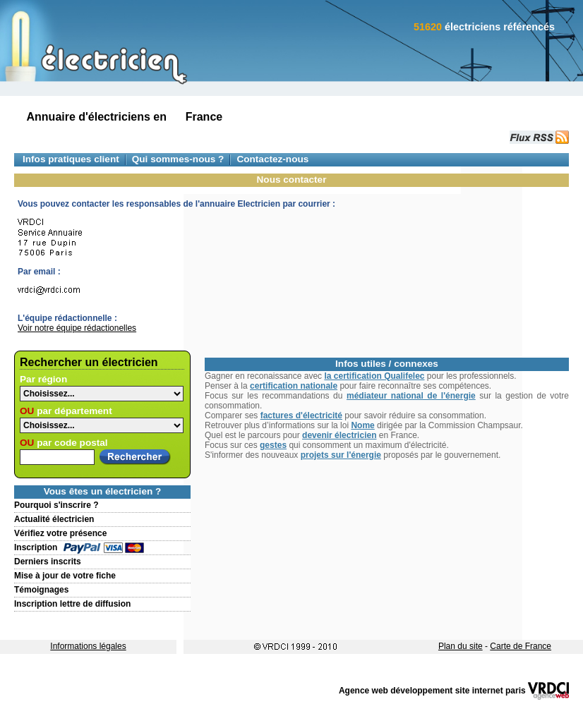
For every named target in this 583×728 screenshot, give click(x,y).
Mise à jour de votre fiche (65, 576)
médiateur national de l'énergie (411, 396)
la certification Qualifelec (374, 376)
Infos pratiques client (71, 159)
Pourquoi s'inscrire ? (56, 505)
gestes (273, 445)
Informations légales (88, 646)
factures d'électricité (301, 415)
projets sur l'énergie (341, 455)
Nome (362, 425)
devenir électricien (339, 435)
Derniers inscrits (48, 562)
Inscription (36, 547)
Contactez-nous (272, 159)
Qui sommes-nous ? (178, 159)
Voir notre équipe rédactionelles (77, 328)
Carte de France (521, 646)
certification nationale (294, 386)
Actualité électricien (54, 519)
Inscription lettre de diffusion (72, 604)
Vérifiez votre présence (60, 533)
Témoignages (41, 590)
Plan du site (461, 646)
